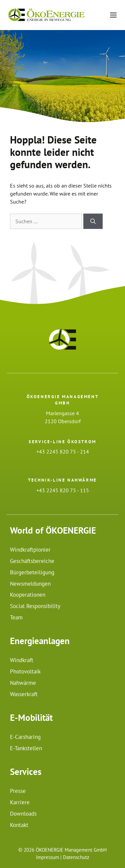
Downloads (23, 814)
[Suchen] (93, 221)
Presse (18, 791)
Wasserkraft (24, 694)
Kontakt (19, 825)
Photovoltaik (25, 671)
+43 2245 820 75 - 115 (63, 490)
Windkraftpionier (30, 550)
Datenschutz (76, 857)
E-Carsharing (25, 737)
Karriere (20, 802)
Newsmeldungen (30, 584)
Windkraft (22, 660)
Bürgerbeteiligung (32, 572)
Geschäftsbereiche (32, 561)
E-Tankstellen (26, 748)
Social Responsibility (35, 606)
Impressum (47, 857)
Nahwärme (23, 683)
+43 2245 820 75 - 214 (63, 452)
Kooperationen (28, 595)
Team (16, 617)
